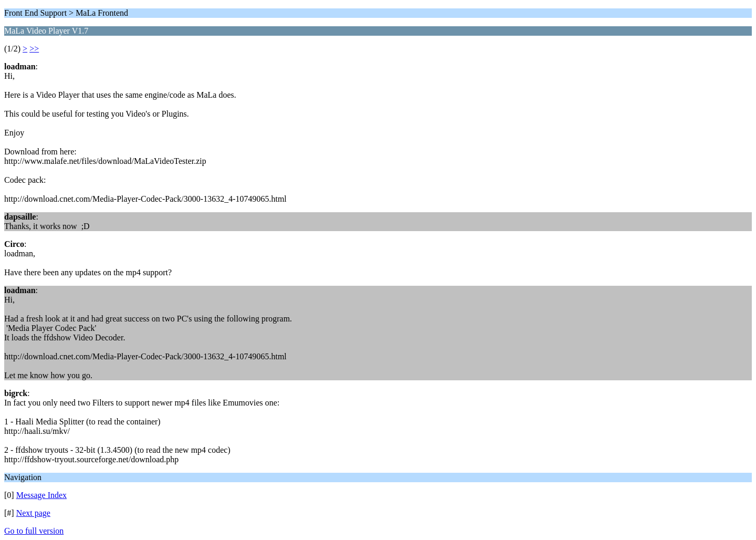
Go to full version (34, 531)
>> (34, 49)
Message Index (41, 495)
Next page (33, 513)
